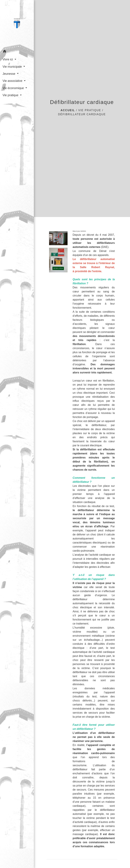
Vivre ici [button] (8, 59)
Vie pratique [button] (11, 95)
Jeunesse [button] (9, 74)
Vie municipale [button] (13, 67)
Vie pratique (90, 110)
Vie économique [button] (14, 88)
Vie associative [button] (13, 81)
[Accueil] (17, 24)
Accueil (68, 110)
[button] (17, 52)
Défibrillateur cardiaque (82, 114)
